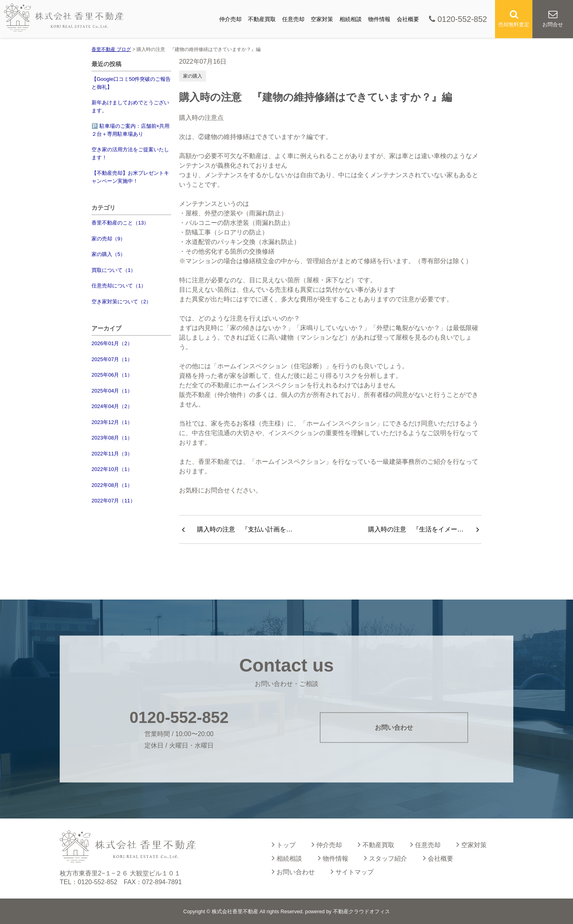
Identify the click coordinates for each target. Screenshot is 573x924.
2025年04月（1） (112, 391)
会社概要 (408, 19)
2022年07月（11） (113, 501)
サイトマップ (352, 871)
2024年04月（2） (112, 406)
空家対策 (322, 19)
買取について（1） (114, 270)
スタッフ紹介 (386, 858)
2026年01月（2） (112, 343)
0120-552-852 (458, 19)
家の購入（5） (108, 254)
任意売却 (293, 19)
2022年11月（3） (112, 454)
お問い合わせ (394, 728)
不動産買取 (262, 19)
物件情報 (379, 19)
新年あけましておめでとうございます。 (130, 106)
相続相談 (351, 19)
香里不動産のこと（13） (120, 223)
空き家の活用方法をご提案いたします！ (130, 153)
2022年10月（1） (112, 469)
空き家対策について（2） (121, 302)
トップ (284, 844)
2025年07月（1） (112, 359)
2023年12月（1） (112, 422)
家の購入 (193, 76)
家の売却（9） (108, 239)
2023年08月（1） (112, 438)
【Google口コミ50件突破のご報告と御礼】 (131, 83)
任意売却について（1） (119, 286)
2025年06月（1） (112, 375)
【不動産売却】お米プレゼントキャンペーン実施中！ (130, 177)
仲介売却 (230, 19)
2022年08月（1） (112, 485)
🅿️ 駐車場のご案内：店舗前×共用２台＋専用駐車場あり (131, 130)
